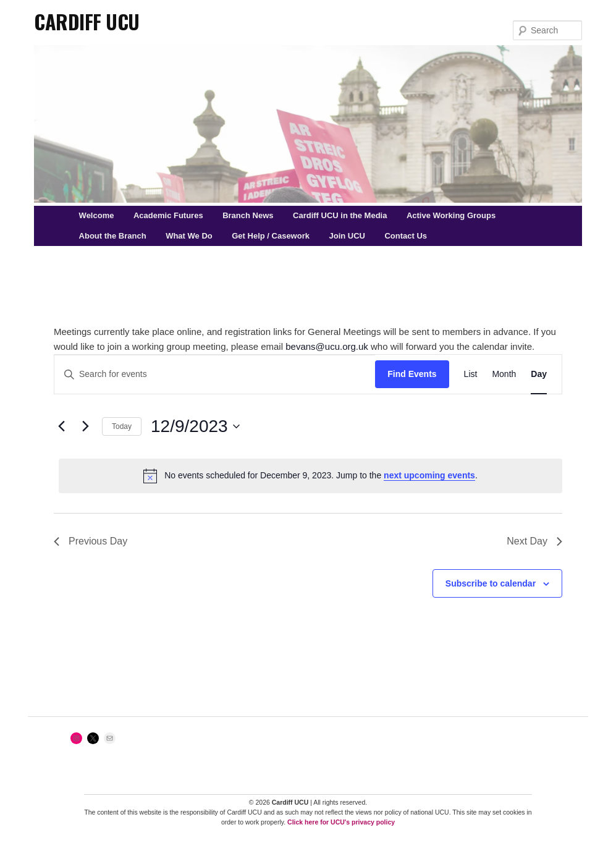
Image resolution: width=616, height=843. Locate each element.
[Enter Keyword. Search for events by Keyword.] (215, 374)
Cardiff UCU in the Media (340, 215)
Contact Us (406, 236)
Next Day (534, 541)
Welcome (97, 215)
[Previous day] (61, 426)
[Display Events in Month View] (504, 374)
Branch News (248, 215)
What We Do (189, 236)
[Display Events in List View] (471, 374)
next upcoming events (429, 475)
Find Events (412, 374)
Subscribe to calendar (491, 583)
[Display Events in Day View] (539, 374)
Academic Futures (168, 215)
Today (122, 426)
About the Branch (113, 236)
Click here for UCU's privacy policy (341, 822)
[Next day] (85, 426)
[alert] (310, 476)
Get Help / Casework (271, 236)
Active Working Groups (451, 215)
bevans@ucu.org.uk (327, 346)
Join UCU (347, 236)
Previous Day (91, 541)
